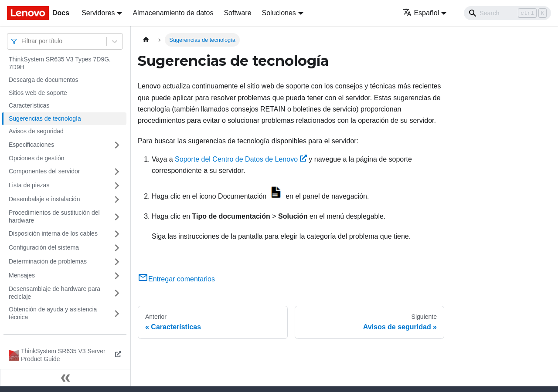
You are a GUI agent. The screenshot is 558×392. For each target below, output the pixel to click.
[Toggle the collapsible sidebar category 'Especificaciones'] (117, 145)
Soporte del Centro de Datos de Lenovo (241, 159)
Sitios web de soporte (38, 93)
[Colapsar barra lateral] (65, 378)
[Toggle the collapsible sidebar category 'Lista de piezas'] (117, 186)
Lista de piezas (29, 185)
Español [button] (421, 13)
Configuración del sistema (44, 247)
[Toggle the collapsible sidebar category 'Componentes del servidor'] (117, 172)
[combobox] (22, 41)
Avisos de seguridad (36, 131)
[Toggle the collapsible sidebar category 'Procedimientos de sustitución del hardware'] (117, 217)
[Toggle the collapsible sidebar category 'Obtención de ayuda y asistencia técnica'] (117, 313)
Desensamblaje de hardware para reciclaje (54, 293)
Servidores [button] (98, 13)
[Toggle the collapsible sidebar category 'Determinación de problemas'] (117, 262)
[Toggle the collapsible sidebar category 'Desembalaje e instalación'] (117, 199)
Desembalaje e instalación (44, 199)
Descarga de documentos (44, 80)
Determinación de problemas (48, 261)
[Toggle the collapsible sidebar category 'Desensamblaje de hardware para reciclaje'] (117, 293)
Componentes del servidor (44, 171)
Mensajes (22, 275)
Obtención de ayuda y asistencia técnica (53, 313)
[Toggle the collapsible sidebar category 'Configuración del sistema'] (117, 248)
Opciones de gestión (37, 158)
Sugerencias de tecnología (45, 118)
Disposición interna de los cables (53, 233)
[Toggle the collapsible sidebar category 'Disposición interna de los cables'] (117, 234)
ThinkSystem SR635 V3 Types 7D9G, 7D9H (60, 63)
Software (237, 13)
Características (29, 105)
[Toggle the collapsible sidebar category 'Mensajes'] (117, 276)
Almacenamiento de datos (173, 13)
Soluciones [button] (279, 13)
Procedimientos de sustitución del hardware (54, 216)
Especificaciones (31, 145)
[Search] (507, 13)
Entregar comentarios (176, 279)
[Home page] (146, 40)
